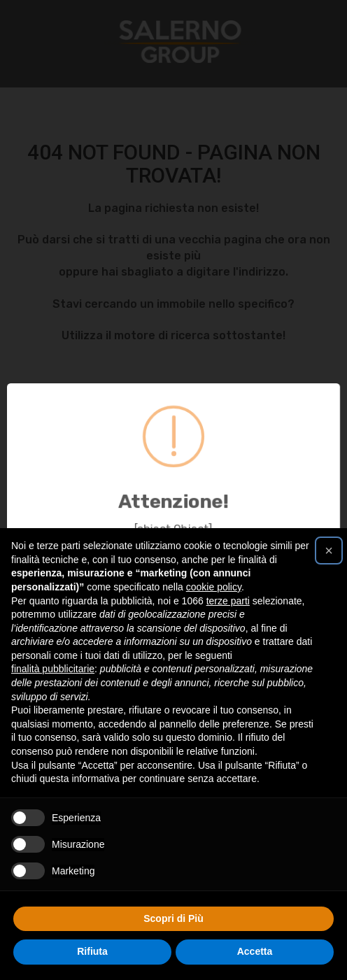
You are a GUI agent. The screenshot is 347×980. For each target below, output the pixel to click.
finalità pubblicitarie (53, 669)
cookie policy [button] (214, 587)
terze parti (228, 601)
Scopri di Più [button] (173, 918)
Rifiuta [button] (92, 951)
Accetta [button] (255, 951)
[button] (329, 551)
